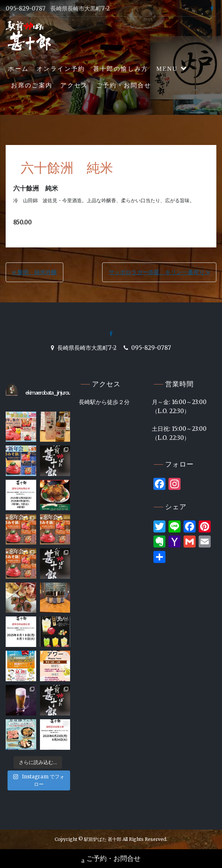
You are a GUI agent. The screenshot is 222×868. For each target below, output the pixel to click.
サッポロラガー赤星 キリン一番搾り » (159, 272)
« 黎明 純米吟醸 (34, 272)
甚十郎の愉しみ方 (121, 69)
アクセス (74, 85)
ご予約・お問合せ (124, 85)
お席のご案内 (32, 85)
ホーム (18, 69)
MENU (167, 69)
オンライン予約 (61, 69)
